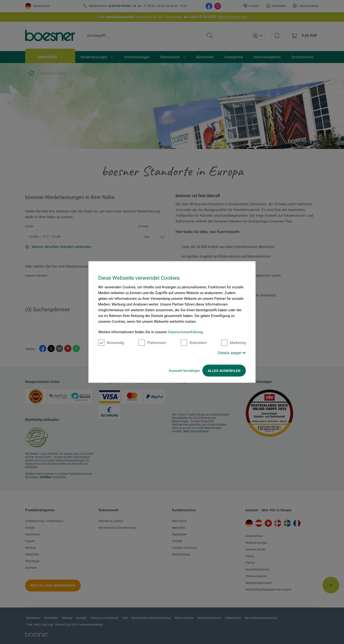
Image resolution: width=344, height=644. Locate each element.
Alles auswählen (224, 371)
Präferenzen (152, 343)
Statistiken (194, 343)
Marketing (234, 343)
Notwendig (111, 343)
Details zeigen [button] (232, 353)
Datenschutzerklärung (185, 332)
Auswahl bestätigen (184, 371)
